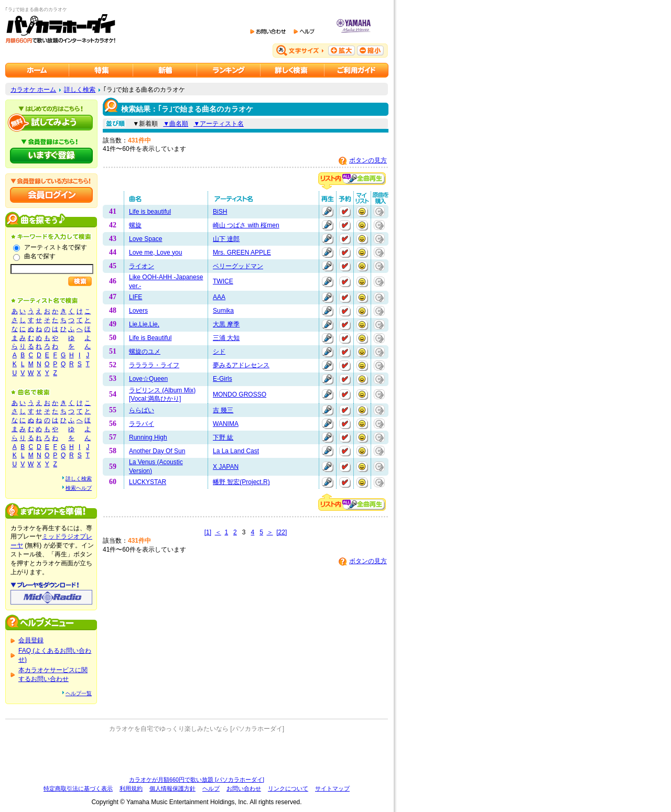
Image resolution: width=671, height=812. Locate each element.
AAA (219, 297)
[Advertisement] (197, 754)
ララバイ (142, 424)
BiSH (220, 212)
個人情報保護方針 (172, 788)
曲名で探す (40, 256)
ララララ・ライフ (154, 365)
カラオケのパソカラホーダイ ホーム (37, 70)
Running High (148, 437)
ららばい (142, 410)
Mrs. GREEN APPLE (242, 253)
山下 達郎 (226, 239)
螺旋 (135, 225)
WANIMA (226, 424)
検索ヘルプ (79, 488)
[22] (282, 532)
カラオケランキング (229, 70)
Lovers (138, 311)
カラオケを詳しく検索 (293, 70)
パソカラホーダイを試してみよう (51, 123)
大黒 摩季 (226, 324)
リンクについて (288, 788)
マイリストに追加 (362, 212)
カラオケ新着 (165, 70)
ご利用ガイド (356, 70)
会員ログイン (51, 195)
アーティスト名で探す (56, 247)
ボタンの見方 (368, 160)
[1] (208, 532)
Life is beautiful (150, 212)
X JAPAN (226, 467)
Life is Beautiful (150, 338)
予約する (345, 212)
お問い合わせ (244, 788)
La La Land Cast (236, 451)
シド (219, 352)
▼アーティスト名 (219, 124)
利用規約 (131, 788)
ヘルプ (211, 788)
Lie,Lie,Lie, (144, 324)
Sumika (223, 311)
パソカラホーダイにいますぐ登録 (51, 156)
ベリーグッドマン (238, 266)
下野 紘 (223, 437)
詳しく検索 (80, 90)
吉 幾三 (223, 410)
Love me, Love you (155, 253)
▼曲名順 (176, 124)
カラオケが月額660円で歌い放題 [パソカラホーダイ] (197, 780)
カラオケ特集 (101, 70)
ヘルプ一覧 (79, 693)
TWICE (223, 281)
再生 (328, 212)
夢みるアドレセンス (241, 365)
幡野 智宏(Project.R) (241, 482)
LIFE (136, 297)
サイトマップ (332, 788)
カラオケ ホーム (33, 90)
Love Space (145, 239)
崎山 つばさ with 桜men (246, 225)
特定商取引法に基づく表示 (78, 788)
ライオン (142, 266)
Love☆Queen (148, 379)
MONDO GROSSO (240, 394)
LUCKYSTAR (148, 482)
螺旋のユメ (145, 352)
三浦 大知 (226, 338)
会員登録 (31, 640)
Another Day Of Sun (157, 451)
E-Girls (223, 379)
